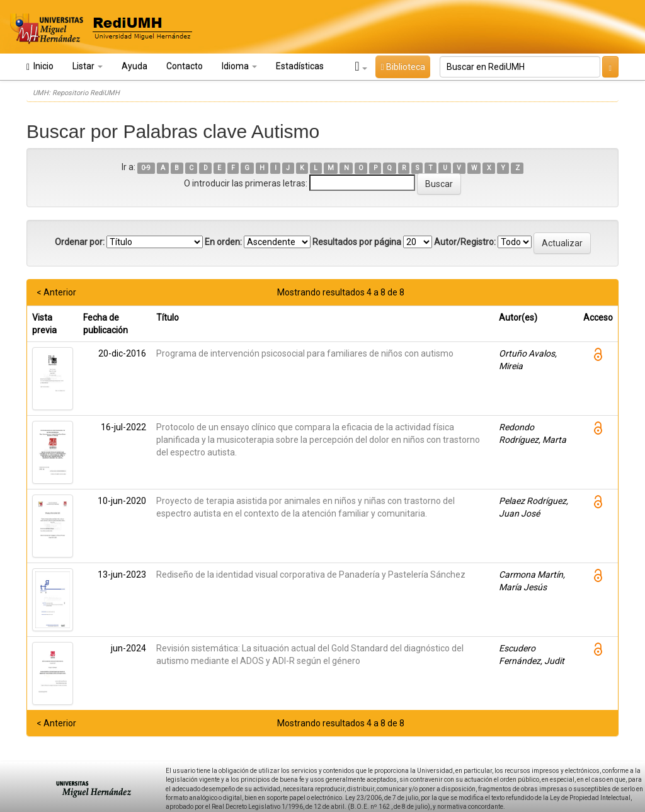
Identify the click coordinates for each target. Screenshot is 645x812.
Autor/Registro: (465, 242)
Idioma (239, 66)
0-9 (146, 168)
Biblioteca (402, 67)
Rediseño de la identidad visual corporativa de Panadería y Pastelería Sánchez (311, 575)
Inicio (40, 66)
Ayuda (134, 66)
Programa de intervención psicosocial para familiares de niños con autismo (305, 353)
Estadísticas (300, 66)
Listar (88, 66)
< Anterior (56, 292)
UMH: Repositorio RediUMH (76, 93)
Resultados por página (357, 242)
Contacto (185, 66)
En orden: (223, 242)
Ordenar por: (80, 242)
